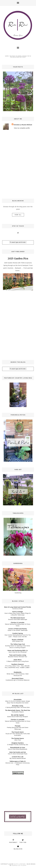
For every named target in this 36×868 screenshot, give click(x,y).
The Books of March (18, 712)
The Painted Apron (18, 738)
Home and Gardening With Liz (18, 650)
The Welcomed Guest (18, 618)
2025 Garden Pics (18, 259)
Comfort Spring (18, 633)
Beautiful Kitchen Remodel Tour (18, 657)
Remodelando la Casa (18, 748)
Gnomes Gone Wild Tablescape (18, 619)
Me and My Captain (18, 715)
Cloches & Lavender (18, 623)
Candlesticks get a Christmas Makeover (18, 680)
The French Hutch (18, 732)
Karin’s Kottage (18, 612)
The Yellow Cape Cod (18, 644)
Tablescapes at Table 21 (18, 761)
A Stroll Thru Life (18, 757)
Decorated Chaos (18, 678)
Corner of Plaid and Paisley (18, 629)
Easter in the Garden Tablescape (18, 630)
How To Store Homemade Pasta (18, 754)
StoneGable (18, 700)
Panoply (18, 726)
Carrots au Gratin (18, 609)
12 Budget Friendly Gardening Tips (18, 745)
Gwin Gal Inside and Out (18, 752)
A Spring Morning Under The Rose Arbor (18, 707)
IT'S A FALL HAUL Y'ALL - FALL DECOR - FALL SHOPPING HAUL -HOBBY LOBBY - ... (18, 668)
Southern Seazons (18, 664)
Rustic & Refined (18, 640)
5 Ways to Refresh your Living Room (18, 661)
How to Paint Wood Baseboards (18, 749)
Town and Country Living (18, 655)
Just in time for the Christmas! (18, 652)
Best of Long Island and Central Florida (18, 607)
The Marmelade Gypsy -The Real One (18, 710)
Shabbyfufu (18, 672)
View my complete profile (22, 128)
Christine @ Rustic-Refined (23, 125)
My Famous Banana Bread (18, 758)
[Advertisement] (18, 164)
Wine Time (18, 740)
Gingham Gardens (18, 743)
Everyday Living (18, 706)
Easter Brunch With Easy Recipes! (18, 717)
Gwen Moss (18, 660)
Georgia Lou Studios (19, 865)
